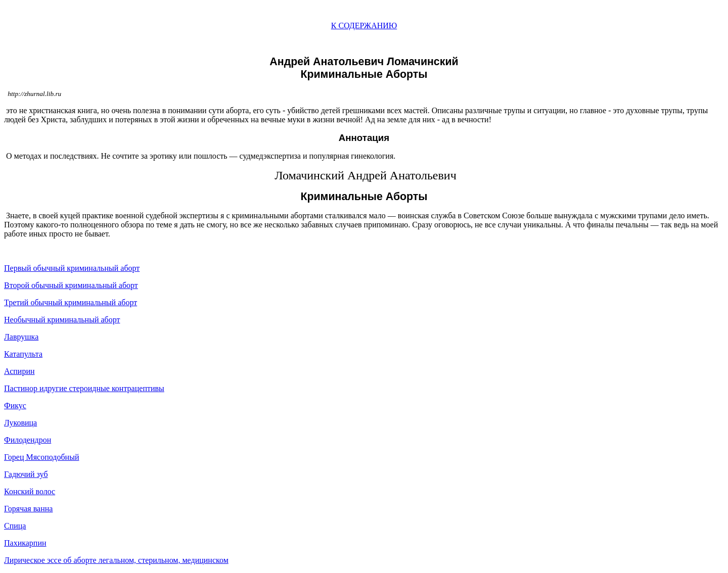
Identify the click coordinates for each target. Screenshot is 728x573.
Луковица (20, 423)
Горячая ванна (28, 509)
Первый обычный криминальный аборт (72, 268)
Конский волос (30, 491)
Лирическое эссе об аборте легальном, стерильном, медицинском (116, 560)
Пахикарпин (25, 543)
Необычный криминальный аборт (62, 320)
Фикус (15, 405)
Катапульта (23, 354)
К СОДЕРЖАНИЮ (364, 26)
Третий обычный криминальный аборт (71, 302)
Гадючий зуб (26, 474)
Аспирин (19, 371)
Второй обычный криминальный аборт (71, 285)
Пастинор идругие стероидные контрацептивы (84, 388)
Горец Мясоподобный (41, 457)
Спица (15, 526)
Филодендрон (28, 440)
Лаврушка (21, 337)
